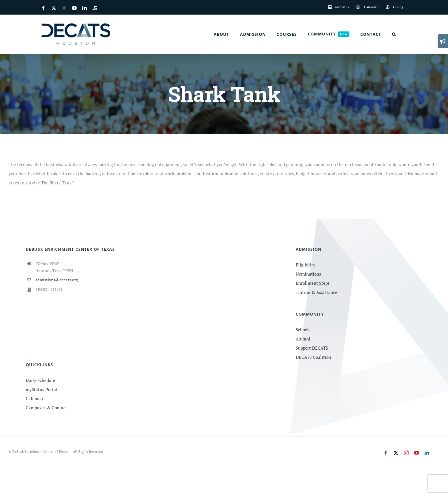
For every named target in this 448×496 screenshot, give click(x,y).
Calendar (35, 399)
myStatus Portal (42, 389)
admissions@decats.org (57, 280)
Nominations (308, 274)
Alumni (303, 339)
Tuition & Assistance (317, 292)
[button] (394, 34)
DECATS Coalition (313, 357)
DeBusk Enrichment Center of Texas (40, 452)
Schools (303, 330)
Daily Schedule (40, 380)
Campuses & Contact (46, 408)
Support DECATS (312, 348)
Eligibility (306, 265)
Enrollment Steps (313, 283)
